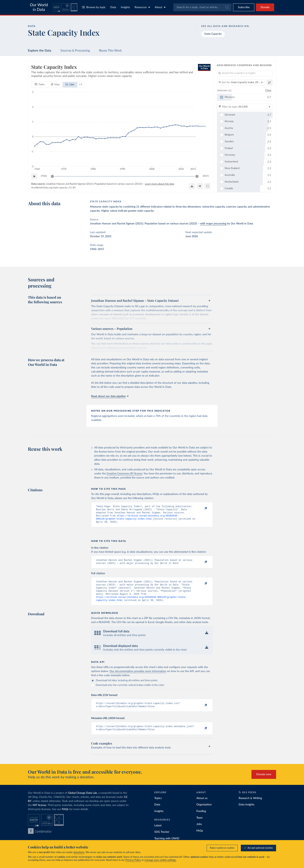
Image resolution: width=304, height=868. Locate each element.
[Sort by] (241, 83)
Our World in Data (39, 7)
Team (199, 825)
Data (113, 7)
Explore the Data (40, 51)
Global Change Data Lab (82, 800)
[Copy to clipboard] (202, 508)
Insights (125, 7)
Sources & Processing (75, 51)
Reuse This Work (110, 51)
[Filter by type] (245, 107)
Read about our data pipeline (110, 396)
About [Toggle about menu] (160, 7)
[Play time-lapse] (34, 176)
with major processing (213, 224)
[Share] (200, 186)
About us (202, 806)
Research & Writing (250, 806)
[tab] (40, 84)
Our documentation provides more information (138, 677)
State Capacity (213, 34)
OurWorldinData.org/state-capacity (49, 188)
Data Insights (247, 812)
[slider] (52, 176)
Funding (201, 819)
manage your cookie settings (160, 860)
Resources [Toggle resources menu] (142, 7)
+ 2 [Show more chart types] (81, 84)
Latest (158, 833)
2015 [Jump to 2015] (206, 176)
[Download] (192, 186)
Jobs (199, 832)
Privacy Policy (133, 860)
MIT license (39, 813)
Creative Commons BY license (124, 474)
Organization (204, 812)
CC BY (72, 188)
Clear (268, 90)
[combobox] (202, 7)
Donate (265, 7)
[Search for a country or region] (245, 73)
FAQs (65, 817)
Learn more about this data (159, 184)
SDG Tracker (162, 839)
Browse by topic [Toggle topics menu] (94, 7)
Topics (158, 806)
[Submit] (227, 7)
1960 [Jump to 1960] (44, 176)
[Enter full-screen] (207, 186)
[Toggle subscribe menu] (244, 7)
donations (79, 853)
